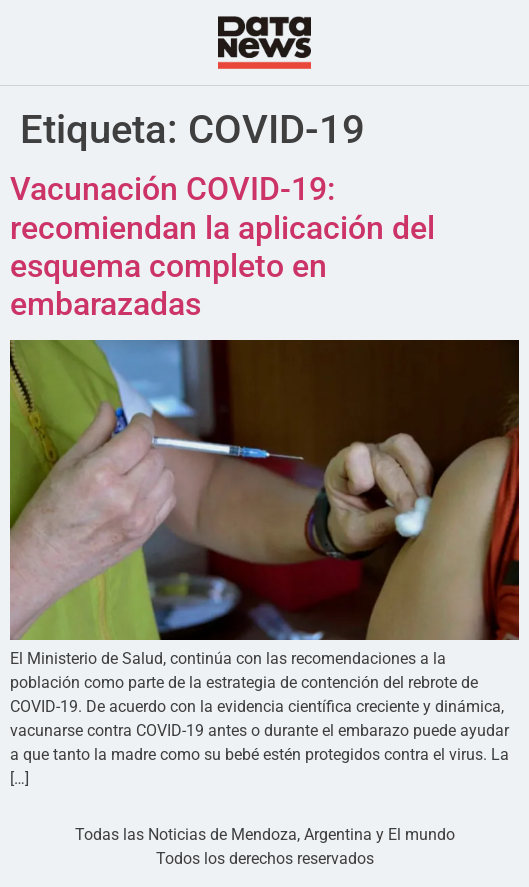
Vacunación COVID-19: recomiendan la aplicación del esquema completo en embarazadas (222, 246)
